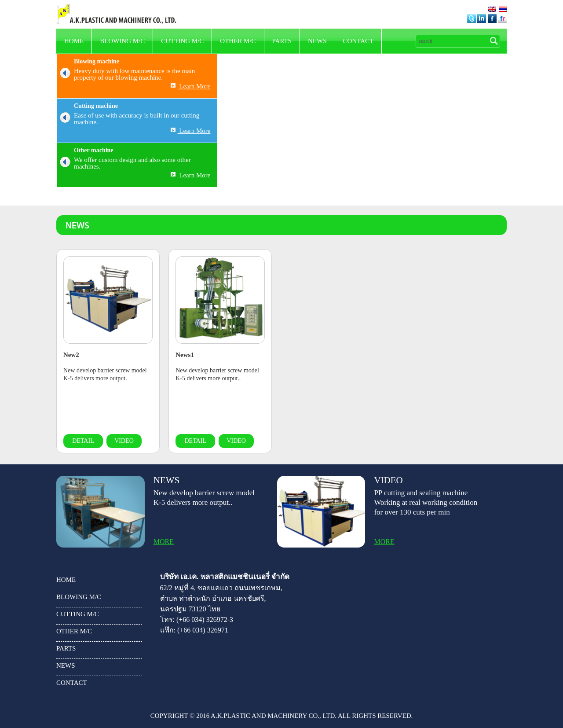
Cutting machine (96, 106)
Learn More (191, 86)
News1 (185, 355)
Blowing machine (97, 61)
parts (282, 41)
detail (83, 441)
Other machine (94, 150)
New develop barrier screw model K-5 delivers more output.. (217, 374)
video (124, 441)
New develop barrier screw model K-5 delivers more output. (105, 374)
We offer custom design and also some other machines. (124, 163)
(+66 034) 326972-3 (205, 620)
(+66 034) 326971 (203, 630)
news (317, 41)
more (164, 542)
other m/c (238, 41)
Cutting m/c (182, 41)
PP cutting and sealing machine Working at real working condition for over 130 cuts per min (426, 502)
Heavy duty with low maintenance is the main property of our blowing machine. (126, 74)
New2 (71, 355)
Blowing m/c (122, 41)
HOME (74, 41)
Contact (358, 41)
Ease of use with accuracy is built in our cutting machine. (128, 119)
